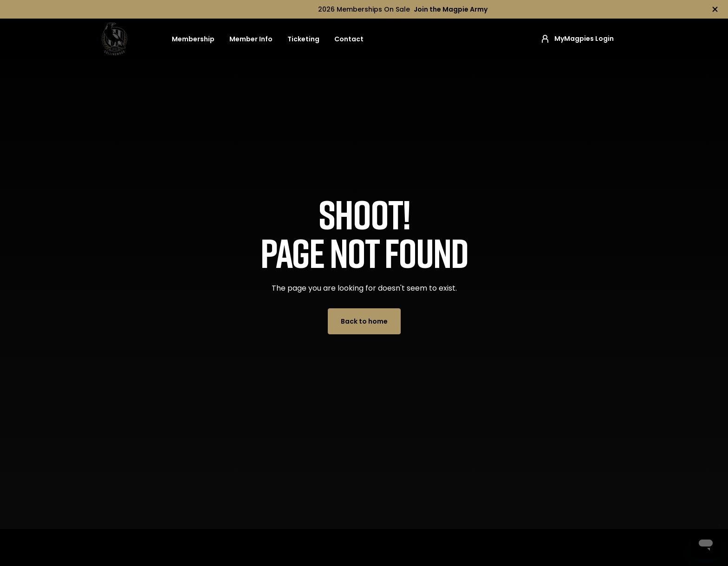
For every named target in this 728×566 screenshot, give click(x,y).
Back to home (364, 321)
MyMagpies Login (577, 39)
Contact (349, 39)
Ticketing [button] (303, 39)
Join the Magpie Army (451, 9)
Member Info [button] (251, 39)
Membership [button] (193, 39)
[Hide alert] (715, 9)
